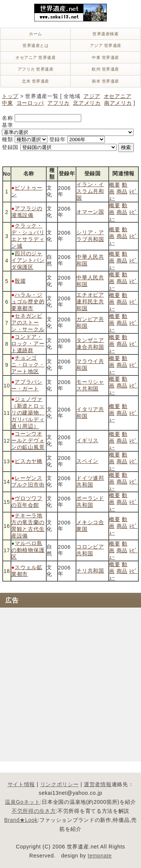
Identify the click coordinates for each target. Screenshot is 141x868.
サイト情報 (21, 784)
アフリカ (58, 103)
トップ (10, 96)
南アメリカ (118, 103)
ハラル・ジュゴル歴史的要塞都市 (28, 301)
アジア (92, 96)
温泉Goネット (23, 802)
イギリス (87, 440)
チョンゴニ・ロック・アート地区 (28, 365)
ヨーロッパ (30, 103)
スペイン (87, 461)
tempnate (100, 856)
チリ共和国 (90, 571)
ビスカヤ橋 (29, 461)
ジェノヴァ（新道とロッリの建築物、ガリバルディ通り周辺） (28, 413)
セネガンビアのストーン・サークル (28, 322)
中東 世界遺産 (105, 57)
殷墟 (20, 281)
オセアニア (118, 96)
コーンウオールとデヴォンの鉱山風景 (28, 440)
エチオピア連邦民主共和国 (90, 301)
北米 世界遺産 (36, 81)
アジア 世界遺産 (106, 45)
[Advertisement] (70, 683)
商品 (122, 191)
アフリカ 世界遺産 (36, 69)
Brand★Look (21, 820)
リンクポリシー (60, 784)
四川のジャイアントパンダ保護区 (28, 260)
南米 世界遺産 (105, 81)
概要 (114, 185)
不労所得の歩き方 (34, 811)
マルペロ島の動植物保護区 (28, 550)
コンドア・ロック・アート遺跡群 (28, 344)
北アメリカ (87, 103)
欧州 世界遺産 (105, 69)
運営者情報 (98, 784)
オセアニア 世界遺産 (36, 57)
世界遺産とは (36, 45)
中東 (7, 103)
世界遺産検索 (105, 34)
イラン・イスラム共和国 (90, 191)
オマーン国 (90, 212)
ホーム (36, 34)
